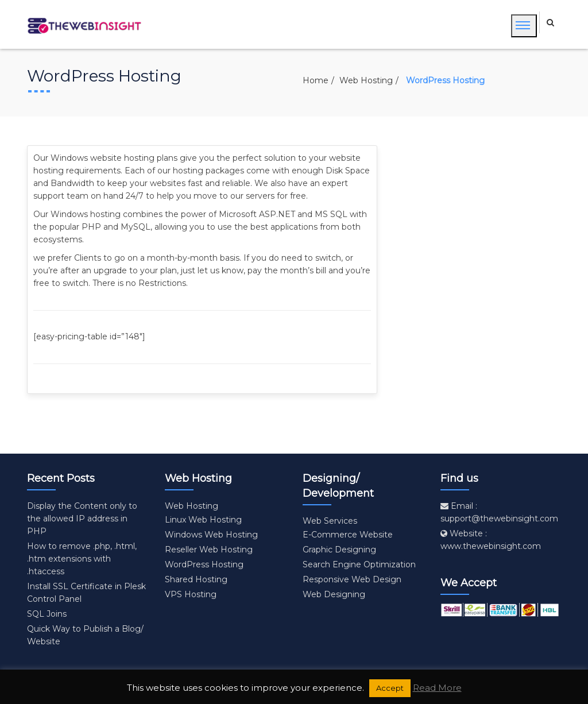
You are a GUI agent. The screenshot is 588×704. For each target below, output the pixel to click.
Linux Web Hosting (203, 520)
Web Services (330, 521)
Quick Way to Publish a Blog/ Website (85, 635)
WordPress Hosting (204, 564)
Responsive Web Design (352, 579)
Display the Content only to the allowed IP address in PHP (82, 519)
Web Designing (334, 594)
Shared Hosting (196, 579)
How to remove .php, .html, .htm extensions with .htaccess (82, 559)
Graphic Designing (339, 550)
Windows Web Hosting (211, 535)
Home (316, 80)
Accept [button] (390, 688)
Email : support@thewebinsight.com (499, 512)
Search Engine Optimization (359, 564)
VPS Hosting (191, 594)
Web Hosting (366, 80)
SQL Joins (47, 614)
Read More (437, 688)
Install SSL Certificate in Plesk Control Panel (86, 593)
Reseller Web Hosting (209, 550)
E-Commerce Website (348, 535)
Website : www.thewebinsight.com (491, 540)
